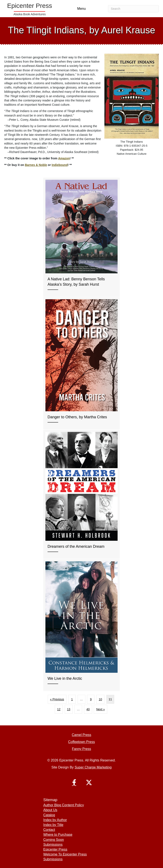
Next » (100, 709)
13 (69, 709)
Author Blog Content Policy (64, 805)
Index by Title (53, 825)
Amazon (64, 158)
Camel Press (81, 735)
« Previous (57, 699)
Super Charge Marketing (93, 767)
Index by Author (55, 820)
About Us (50, 810)
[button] (74, 782)
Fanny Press (81, 749)
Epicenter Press (55, 849)
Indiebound (60, 165)
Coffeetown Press (81, 742)
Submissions (53, 845)
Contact (49, 830)
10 (100, 699)
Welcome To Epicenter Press (65, 854)
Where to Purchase (58, 835)
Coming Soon (54, 840)
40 (88, 709)
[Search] (133, 9)
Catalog (49, 815)
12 (59, 709)
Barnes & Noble (36, 165)
